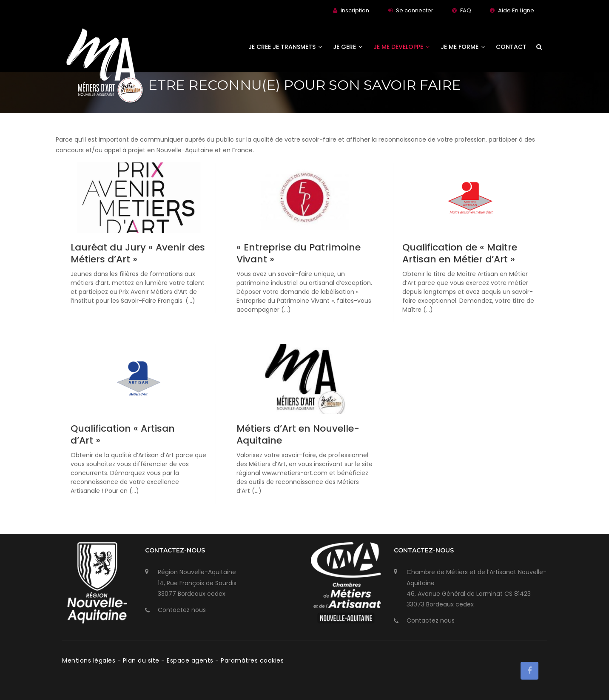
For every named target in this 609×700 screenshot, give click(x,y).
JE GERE (348, 47)
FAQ (466, 10)
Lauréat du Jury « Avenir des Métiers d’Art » (138, 253)
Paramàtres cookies (252, 660)
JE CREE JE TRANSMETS (285, 47)
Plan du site (142, 660)
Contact (511, 47)
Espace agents (191, 660)
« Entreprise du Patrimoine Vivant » (299, 253)
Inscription (355, 10)
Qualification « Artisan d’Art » (123, 434)
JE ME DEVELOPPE (401, 47)
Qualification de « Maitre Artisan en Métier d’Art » (460, 253)
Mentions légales (90, 660)
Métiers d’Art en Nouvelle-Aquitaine (298, 434)
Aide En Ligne (516, 10)
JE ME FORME (463, 47)
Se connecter (415, 10)
